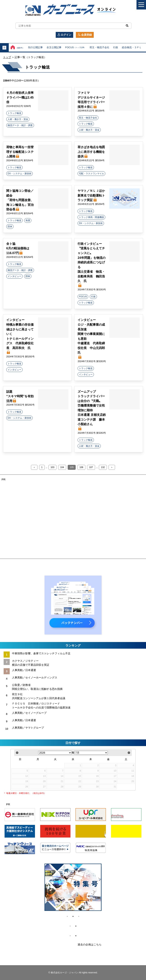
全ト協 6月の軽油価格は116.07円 (18, 248)
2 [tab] (73, 916)
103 (52, 467)
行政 (116, 47)
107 (91, 467)
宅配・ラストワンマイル (91, 174)
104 (62, 467)
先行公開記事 (35, 47)
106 (81, 467)
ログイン (64, 35)
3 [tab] (79, 916)
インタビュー (14, 276)
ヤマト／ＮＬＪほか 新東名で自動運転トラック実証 (91, 195)
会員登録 (85, 35)
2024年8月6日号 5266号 (19, 106)
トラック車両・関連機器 (91, 217)
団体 (10, 227)
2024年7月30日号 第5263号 (92, 290)
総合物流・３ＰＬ (132, 47)
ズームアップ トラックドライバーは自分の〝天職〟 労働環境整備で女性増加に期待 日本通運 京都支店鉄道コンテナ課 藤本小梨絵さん (92, 410)
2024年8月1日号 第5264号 (91, 111)
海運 (28, 220)
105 (72, 467)
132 (103, 467)
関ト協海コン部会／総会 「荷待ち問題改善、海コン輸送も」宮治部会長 (20, 200)
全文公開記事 (54, 47)
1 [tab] (67, 916)
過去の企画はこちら (90, 944)
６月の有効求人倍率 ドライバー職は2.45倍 (20, 97)
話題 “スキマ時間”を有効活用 (20, 396)
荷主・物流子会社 (99, 47)
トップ (7, 57)
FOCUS (76, 47)
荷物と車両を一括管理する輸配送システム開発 (20, 152)
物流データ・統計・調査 (20, 125)
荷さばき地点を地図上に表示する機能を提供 (91, 152)
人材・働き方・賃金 (18, 119)
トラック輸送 (14, 113)
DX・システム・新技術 (19, 174)
